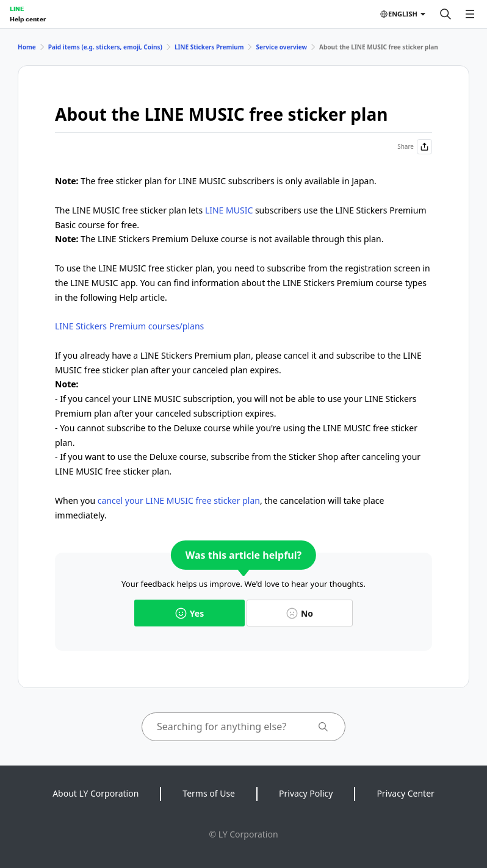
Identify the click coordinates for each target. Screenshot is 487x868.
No (300, 613)
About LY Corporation (96, 793)
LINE (17, 9)
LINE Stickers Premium (209, 47)
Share (415, 147)
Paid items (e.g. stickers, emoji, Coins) (105, 47)
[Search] (446, 14)
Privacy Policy (306, 793)
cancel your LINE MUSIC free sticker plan (179, 500)
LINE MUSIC (229, 210)
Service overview (281, 47)
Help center (28, 19)
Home (27, 47)
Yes (189, 613)
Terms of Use (209, 793)
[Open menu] (470, 14)
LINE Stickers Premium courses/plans (129, 326)
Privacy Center (405, 793)
